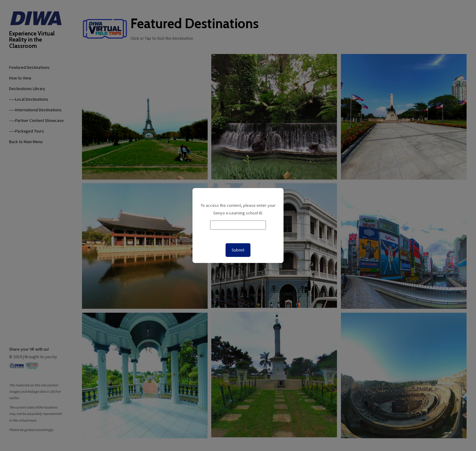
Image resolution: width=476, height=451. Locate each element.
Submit (238, 250)
